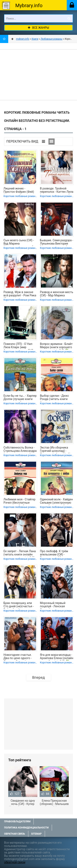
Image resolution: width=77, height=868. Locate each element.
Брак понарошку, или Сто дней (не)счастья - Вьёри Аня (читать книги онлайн (20, 605)
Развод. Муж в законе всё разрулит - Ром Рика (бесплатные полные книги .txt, (20, 294)
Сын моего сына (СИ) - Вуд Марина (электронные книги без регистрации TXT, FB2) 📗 (20, 242)
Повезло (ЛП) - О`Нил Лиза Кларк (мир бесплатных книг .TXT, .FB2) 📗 (18, 346)
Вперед (39, 677)
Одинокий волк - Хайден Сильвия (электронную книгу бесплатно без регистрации (56, 501)
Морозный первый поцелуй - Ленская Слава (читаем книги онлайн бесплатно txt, (55, 605)
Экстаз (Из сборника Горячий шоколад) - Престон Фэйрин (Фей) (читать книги (55, 450)
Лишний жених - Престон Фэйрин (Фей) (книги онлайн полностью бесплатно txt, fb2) (19, 190)
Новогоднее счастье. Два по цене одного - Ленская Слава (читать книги (19, 657)
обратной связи (15, 862)
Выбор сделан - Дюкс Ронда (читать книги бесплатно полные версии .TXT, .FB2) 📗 (55, 398)
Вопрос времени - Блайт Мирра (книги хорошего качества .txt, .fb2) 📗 (56, 346)
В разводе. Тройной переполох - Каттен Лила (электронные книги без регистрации (57, 190)
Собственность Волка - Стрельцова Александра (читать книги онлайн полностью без (20, 450)
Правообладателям (17, 822)
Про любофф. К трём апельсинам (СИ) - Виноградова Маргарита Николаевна (57, 553)
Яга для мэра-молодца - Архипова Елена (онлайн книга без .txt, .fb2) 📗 (57, 657)
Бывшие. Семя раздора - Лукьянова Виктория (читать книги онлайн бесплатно (57, 242)
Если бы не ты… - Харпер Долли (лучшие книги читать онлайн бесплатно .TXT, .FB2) (20, 398)
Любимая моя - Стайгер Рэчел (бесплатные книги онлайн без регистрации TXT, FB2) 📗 (20, 501)
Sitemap (36, 834)
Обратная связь (15, 834)
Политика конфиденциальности (26, 828)
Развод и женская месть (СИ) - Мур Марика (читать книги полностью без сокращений (57, 294)
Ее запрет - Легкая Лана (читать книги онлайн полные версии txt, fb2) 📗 (20, 553)
